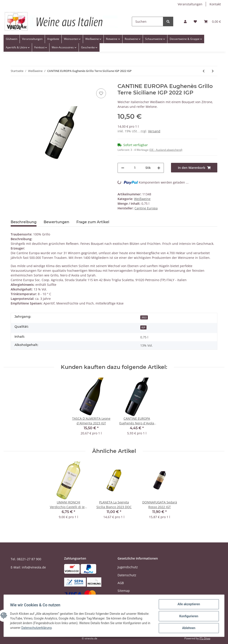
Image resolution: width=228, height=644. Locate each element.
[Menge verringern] (123, 168)
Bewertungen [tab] (56, 222)
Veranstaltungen (190, 4)
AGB (121, 583)
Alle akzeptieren (188, 605)
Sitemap (124, 591)
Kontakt (215, 4)
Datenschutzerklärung (65, 628)
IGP (143, 327)
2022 (144, 317)
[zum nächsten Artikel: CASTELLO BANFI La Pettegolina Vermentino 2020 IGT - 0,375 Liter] (213, 71)
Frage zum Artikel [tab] (93, 222)
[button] (185, 21)
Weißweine (142, 199)
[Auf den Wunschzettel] (101, 93)
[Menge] (135, 168)
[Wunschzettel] (195, 21)
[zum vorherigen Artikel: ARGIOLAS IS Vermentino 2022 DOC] (204, 71)
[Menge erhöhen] (159, 168)
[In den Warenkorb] (194, 168)
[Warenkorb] (212, 21)
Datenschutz (127, 575)
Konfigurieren (188, 617)
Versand (154, 131)
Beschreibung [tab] (24, 222)
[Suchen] (148, 21)
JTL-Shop (205, 638)
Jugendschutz (128, 567)
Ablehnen (188, 628)
